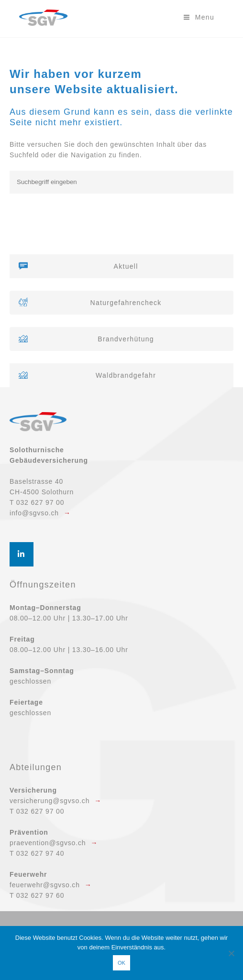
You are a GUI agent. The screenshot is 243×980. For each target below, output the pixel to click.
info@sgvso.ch (34, 513)
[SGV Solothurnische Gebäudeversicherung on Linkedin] (22, 554)
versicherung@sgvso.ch (50, 801)
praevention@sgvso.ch (48, 843)
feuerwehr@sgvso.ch (45, 885)
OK (121, 963)
